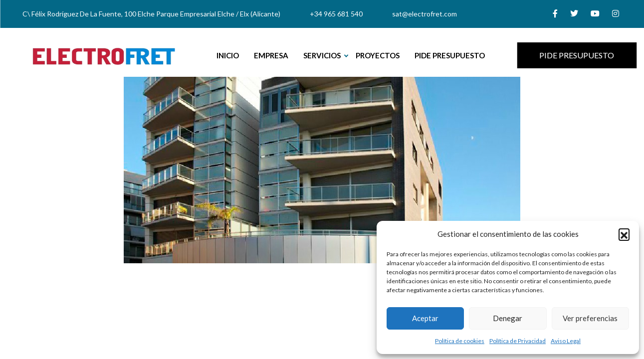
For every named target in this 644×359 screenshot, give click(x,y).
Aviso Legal (566, 341)
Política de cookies (460, 341)
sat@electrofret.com (425, 14)
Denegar (508, 318)
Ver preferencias (590, 318)
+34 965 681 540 (336, 14)
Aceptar (425, 318)
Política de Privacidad (518, 341)
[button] (624, 234)
